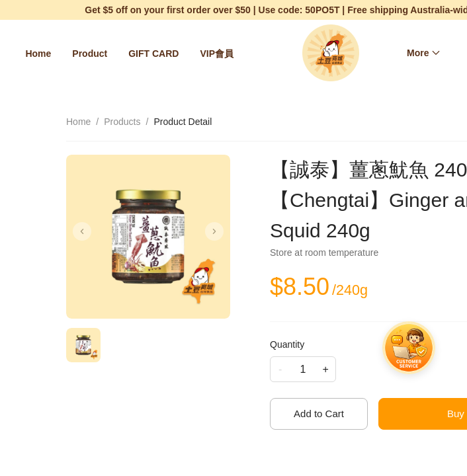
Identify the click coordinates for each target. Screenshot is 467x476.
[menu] (133, 53)
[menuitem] (38, 54)
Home (38, 54)
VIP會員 (217, 54)
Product (90, 54)
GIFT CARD (153, 54)
